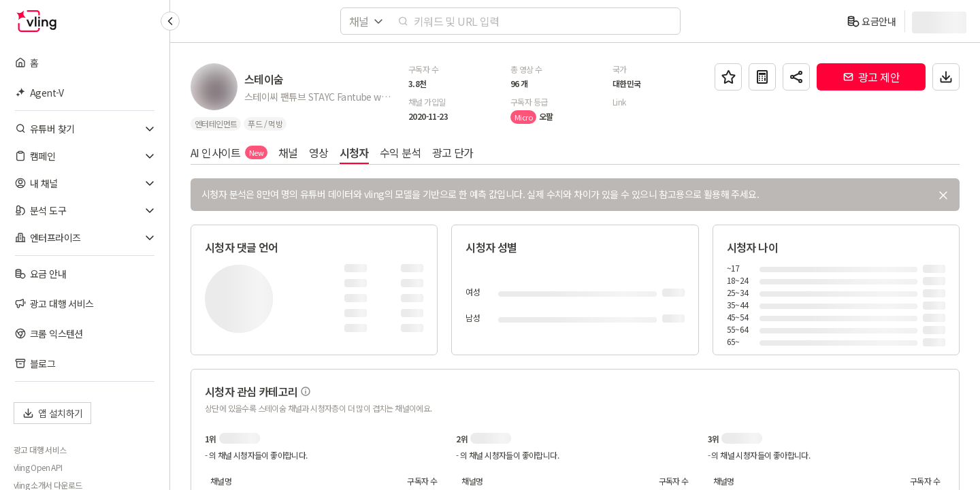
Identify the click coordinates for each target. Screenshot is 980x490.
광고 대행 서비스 (40, 450)
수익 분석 (401, 152)
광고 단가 (453, 152)
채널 (288, 152)
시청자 (354, 152)
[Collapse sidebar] (170, 21)
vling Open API (38, 468)
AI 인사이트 (229, 152)
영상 (319, 152)
